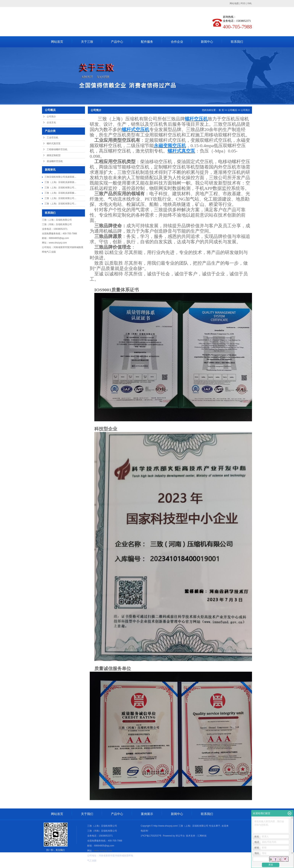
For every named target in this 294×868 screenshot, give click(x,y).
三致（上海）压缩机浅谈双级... (60, 182)
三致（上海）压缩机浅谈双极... (60, 193)
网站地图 (234, 3)
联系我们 (237, 42)
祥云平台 (180, 836)
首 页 (221, 110)
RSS (243, 3)
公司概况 (232, 110)
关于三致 (87, 42)
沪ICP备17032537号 (151, 836)
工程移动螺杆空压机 (57, 149)
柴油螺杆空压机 (55, 161)
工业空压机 (52, 138)
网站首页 (57, 42)
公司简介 (51, 117)
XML (250, 3)
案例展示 (147, 814)
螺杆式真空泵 (54, 143)
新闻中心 (207, 42)
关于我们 (87, 814)
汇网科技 (202, 836)
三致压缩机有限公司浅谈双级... (60, 177)
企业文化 (51, 123)
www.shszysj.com (58, 243)
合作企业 (177, 42)
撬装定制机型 (54, 155)
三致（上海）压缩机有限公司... (60, 188)
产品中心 (117, 42)
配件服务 (147, 42)
